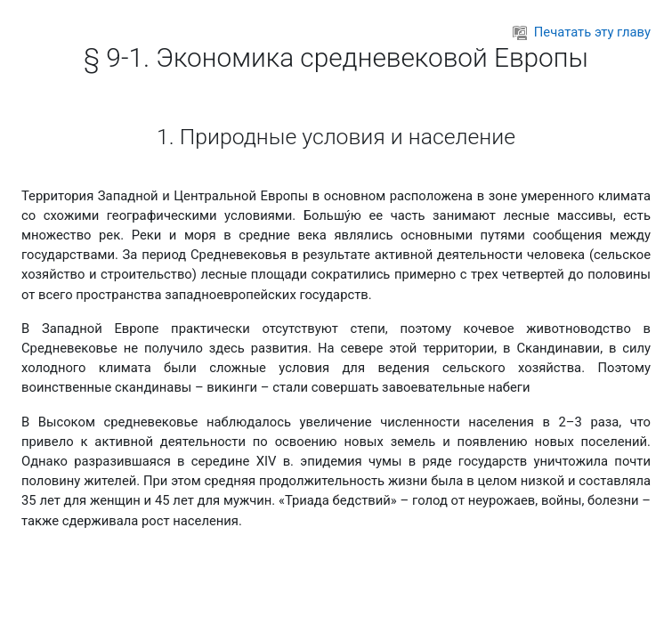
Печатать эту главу (582, 32)
